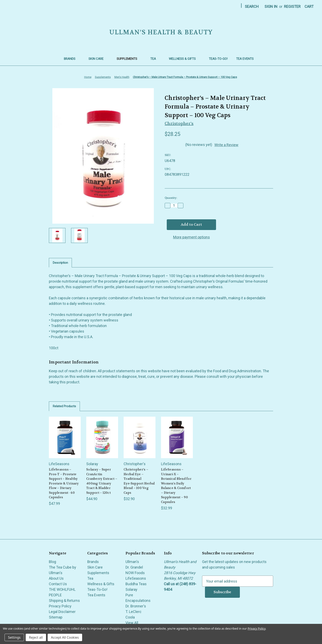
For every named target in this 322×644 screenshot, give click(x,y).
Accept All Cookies (65, 637)
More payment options (191, 237)
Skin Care (98, 59)
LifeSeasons (136, 578)
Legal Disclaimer (62, 612)
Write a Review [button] (226, 145)
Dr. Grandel (134, 567)
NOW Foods (135, 573)
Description (60, 263)
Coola (130, 617)
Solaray (131, 589)
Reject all (36, 637)
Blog (52, 562)
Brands (72, 59)
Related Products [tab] (64, 406)
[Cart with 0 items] (309, 6)
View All (132, 623)
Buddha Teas (136, 584)
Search (252, 6)
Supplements (129, 59)
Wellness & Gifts (185, 59)
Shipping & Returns (64, 601)
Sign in (271, 6)
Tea (155, 59)
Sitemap (56, 617)
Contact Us (58, 584)
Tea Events (247, 59)
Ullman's (132, 562)
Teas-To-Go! (218, 59)
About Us (56, 578)
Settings (14, 637)
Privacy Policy (60, 606)
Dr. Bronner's (136, 606)
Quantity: (171, 198)
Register (292, 6)
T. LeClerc (133, 612)
